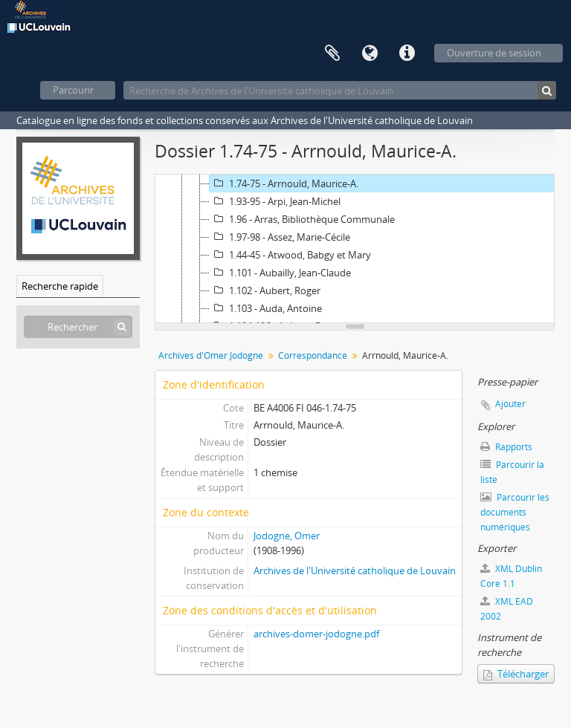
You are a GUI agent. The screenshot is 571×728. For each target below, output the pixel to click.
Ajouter (510, 404)
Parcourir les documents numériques (515, 512)
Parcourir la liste (512, 472)
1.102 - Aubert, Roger (265, 290)
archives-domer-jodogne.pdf (316, 634)
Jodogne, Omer (287, 536)
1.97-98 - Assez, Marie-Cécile (280, 237)
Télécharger (516, 674)
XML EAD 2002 (507, 609)
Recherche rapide (60, 286)
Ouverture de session (494, 53)
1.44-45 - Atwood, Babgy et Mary (290, 255)
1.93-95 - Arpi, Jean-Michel (275, 201)
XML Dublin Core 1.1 (511, 576)
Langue (370, 53)
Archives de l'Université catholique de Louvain (355, 571)
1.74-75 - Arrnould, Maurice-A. (284, 183)
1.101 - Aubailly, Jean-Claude (280, 273)
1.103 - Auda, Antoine (266, 308)
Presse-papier (332, 53)
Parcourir (73, 90)
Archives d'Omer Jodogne (211, 355)
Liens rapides (407, 53)
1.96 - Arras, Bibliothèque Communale (302, 219)
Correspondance (313, 355)
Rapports (506, 447)
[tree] (355, 249)
